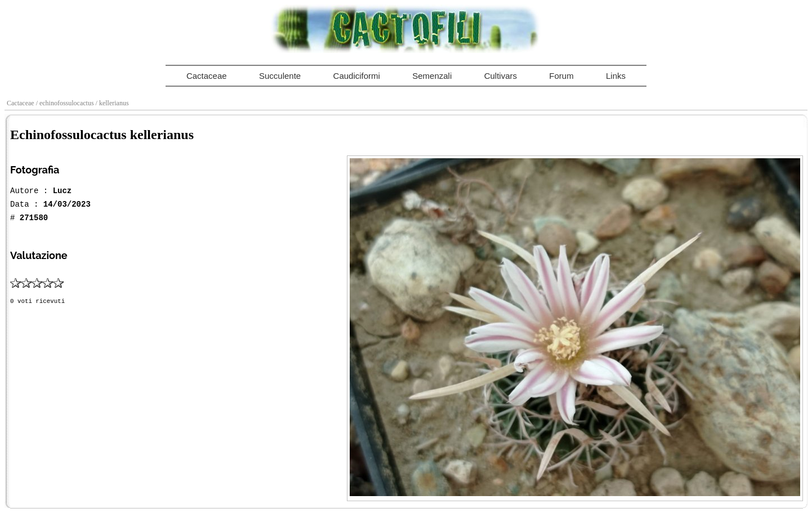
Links (616, 76)
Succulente (280, 76)
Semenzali (432, 76)
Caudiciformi (357, 76)
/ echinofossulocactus (66, 103)
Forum (561, 76)
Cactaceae (207, 76)
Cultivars (501, 76)
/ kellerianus (113, 103)
